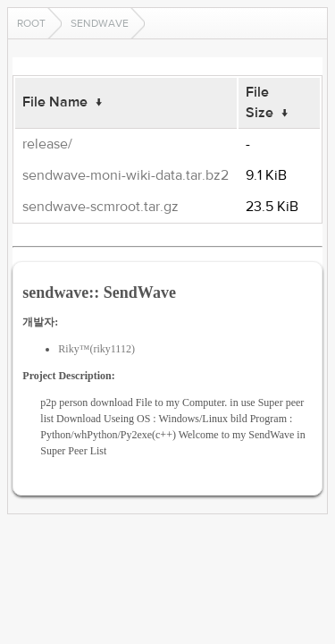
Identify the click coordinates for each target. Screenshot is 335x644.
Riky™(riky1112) (96, 349)
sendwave (100, 23)
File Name (55, 102)
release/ (47, 144)
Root (31, 23)
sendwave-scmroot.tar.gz (100, 207)
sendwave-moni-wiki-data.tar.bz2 (126, 175)
